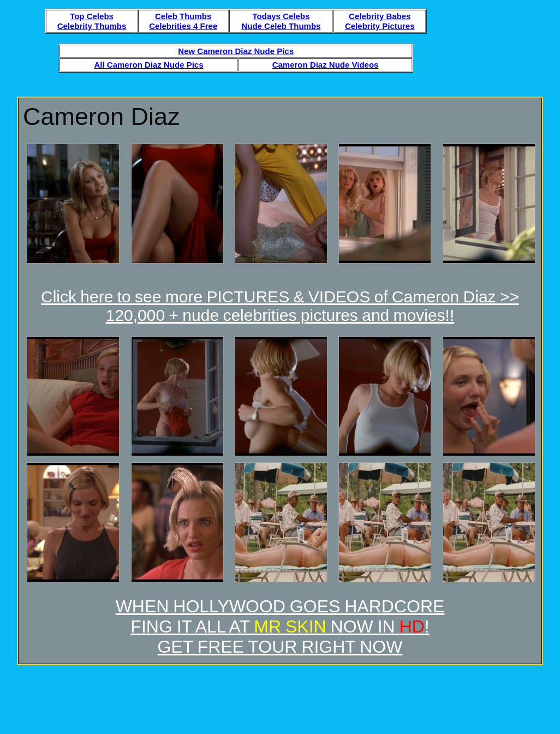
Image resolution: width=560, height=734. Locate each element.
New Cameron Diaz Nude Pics (236, 51)
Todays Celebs (281, 16)
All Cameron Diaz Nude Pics (148, 65)
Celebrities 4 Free (183, 26)
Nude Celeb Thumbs (281, 26)
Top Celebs (92, 16)
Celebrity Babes (380, 16)
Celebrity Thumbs (92, 26)
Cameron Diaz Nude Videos (326, 65)
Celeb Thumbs (183, 16)
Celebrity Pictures (380, 26)
